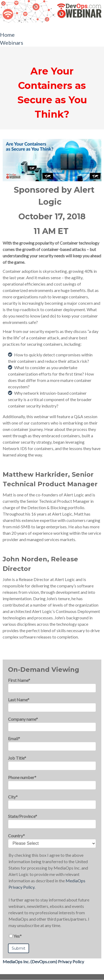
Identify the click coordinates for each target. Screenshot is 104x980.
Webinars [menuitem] (12, 43)
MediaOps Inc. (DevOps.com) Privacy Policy (43, 962)
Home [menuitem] (7, 35)
